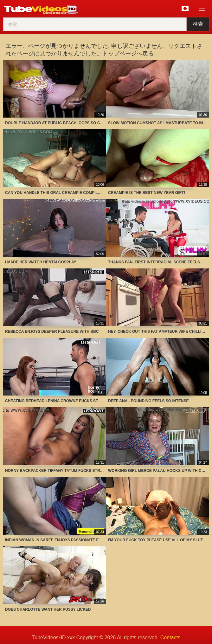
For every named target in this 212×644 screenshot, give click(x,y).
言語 (185, 9)
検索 (198, 24)
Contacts (170, 638)
